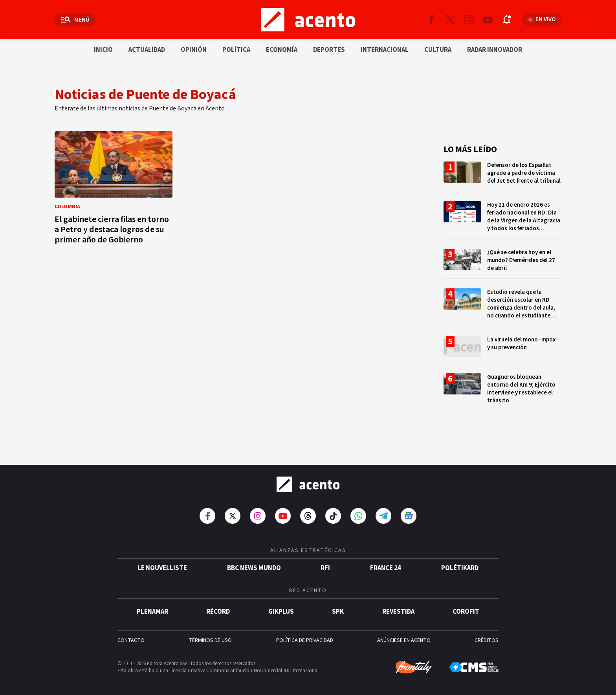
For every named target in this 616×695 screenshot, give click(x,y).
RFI (325, 565)
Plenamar (152, 609)
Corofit (466, 609)
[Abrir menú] (75, 20)
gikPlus (281, 609)
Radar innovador (495, 50)
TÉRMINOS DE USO (210, 638)
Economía (282, 50)
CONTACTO (131, 638)
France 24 (386, 565)
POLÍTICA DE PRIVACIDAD (305, 638)
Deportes (329, 50)
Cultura (438, 50)
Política (236, 50)
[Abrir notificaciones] (507, 20)
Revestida (398, 609)
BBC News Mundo (254, 565)
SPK (338, 609)
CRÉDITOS (487, 638)
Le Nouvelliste (162, 565)
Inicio (103, 50)
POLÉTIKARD (460, 565)
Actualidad (147, 50)
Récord (218, 609)
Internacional (385, 50)
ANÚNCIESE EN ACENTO (404, 638)
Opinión (194, 50)
